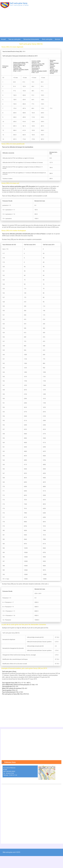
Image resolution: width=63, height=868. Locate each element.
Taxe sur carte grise (15, 39)
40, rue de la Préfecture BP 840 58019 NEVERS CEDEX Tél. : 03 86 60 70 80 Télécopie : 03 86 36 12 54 (10, 771)
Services (58, 39)
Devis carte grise (47, 39)
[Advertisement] (31, 23)
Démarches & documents (31, 39)
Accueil (3, 39)
